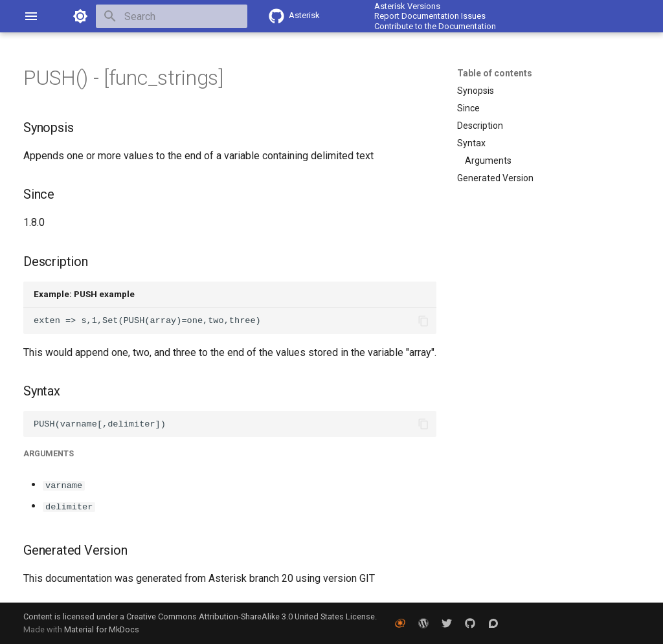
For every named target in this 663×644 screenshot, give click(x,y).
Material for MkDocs (102, 629)
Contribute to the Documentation (435, 26)
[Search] (172, 16)
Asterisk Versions (407, 6)
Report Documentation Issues (430, 16)
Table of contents (495, 73)
